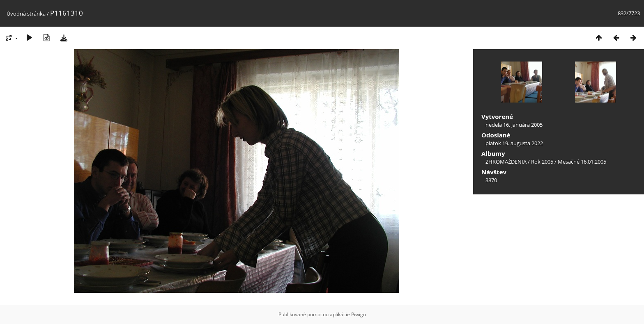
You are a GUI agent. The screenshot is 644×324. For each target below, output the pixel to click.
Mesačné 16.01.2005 (582, 162)
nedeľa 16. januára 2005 (514, 125)
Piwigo (359, 314)
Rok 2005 (542, 162)
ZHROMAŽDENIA (506, 162)
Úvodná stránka (26, 14)
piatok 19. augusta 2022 (514, 143)
